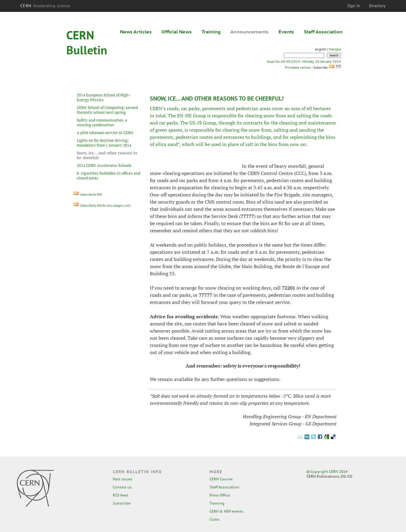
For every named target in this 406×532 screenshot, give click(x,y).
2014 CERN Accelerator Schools (104, 165)
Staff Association (323, 32)
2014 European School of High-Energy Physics (104, 97)
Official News (177, 32)
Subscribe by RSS (88, 194)
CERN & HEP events (226, 511)
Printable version (298, 67)
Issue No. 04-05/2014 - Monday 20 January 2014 (304, 61)
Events (286, 32)
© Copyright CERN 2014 (327, 472)
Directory (377, 6)
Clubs (214, 519)
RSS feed (120, 495)
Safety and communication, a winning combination (102, 122)
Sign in (354, 6)
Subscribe (122, 503)
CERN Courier (221, 479)
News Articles (136, 32)
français (335, 49)
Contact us (122, 487)
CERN (45, 6)
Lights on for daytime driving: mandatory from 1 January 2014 (104, 143)
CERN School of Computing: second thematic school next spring (107, 110)
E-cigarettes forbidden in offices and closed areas (109, 176)
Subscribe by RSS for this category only (102, 206)
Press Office (220, 495)
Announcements (250, 32)
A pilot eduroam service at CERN (105, 133)
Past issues (123, 479)
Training (211, 32)
